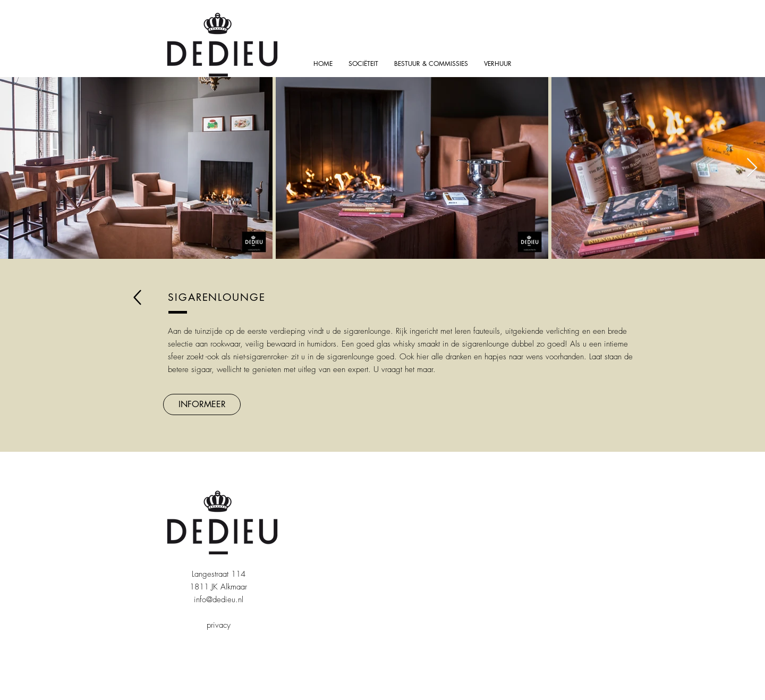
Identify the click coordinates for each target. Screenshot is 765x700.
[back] (137, 297)
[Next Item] (752, 168)
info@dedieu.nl (219, 600)
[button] (202, 404)
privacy (219, 625)
